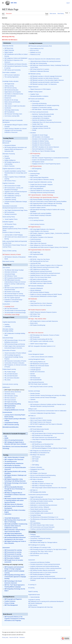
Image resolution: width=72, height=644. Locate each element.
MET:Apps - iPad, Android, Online (37, 319)
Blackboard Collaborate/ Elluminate (40, 71)
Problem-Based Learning (9, 369)
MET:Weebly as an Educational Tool (40, 453)
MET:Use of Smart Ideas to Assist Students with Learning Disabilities (48, 201)
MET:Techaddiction (9, 112)
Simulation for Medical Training (40, 141)
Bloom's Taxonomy (9, 166)
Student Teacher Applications (38, 186)
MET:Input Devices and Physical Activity (41, 281)
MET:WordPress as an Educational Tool (43, 444)
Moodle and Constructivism (37, 372)
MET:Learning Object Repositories (39, 177)
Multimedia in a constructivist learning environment (44, 505)
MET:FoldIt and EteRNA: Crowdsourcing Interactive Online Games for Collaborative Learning (16, 526)
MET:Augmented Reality (37, 254)
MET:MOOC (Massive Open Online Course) (42, 525)
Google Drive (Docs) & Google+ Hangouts (41, 185)
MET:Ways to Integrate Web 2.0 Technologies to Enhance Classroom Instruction (15, 495)
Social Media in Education (35, 427)
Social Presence (35, 555)
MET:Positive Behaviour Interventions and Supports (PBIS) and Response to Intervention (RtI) (16, 149)
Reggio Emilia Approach (37, 497)
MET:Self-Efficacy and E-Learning (39, 553)
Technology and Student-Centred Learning (41, 501)
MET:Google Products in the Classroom (41, 422)
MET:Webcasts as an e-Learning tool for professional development (46, 601)
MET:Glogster (34, 471)
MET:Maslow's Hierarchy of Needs (12, 254)
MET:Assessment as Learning (13, 552)
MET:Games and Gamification (36, 99)
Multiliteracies (6, 387)
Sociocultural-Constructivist (10, 206)
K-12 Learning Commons (37, 220)
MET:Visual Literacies (10, 400)
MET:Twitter (35, 461)
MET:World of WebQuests (35, 603)
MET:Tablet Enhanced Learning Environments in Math (44, 267)
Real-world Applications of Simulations (42, 149)
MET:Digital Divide (9, 84)
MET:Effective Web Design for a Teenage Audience (44, 542)
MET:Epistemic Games (38, 162)
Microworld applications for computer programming (46, 105)
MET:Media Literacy (10, 394)
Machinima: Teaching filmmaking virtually (43, 114)
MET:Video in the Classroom (36, 333)
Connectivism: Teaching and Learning (40, 538)
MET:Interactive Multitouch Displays (40, 292)
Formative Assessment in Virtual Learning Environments (45, 564)
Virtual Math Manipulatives (12, 518)
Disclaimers (22, 637)
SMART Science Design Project (39, 344)
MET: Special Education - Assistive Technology (41, 195)
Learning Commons (34, 218)
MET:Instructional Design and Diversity (15, 344)
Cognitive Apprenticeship (9, 322)
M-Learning (31, 588)
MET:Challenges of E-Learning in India (40, 547)
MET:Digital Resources (34, 227)
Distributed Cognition (8, 227)
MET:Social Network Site (37, 431)
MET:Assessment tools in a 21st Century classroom (44, 572)
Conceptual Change (36, 515)
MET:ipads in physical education (39, 279)
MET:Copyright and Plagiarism (13, 599)
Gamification (8, 108)
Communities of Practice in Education (14, 363)
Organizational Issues (34, 595)
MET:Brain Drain (9, 48)
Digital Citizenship (9, 50)
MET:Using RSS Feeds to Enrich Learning (41, 387)
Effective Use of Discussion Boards (40, 366)
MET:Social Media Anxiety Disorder (40, 429)
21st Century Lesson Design (12, 315)
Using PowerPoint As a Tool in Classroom (41, 303)
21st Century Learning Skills (12, 116)
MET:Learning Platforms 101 (38, 362)
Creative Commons (10, 601)
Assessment (6, 548)
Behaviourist (6, 143)
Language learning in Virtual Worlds (42, 116)
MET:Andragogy (7, 141)
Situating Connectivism (11, 214)
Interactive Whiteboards (37, 288)
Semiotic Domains (35, 393)
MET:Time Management (11, 605)
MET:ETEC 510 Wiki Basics (10, 40)
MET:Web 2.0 (32, 416)
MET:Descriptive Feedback (12, 558)
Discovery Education (36, 241)
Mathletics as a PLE (36, 52)
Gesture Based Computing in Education (41, 215)
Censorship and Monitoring (39, 103)
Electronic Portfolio (33, 402)
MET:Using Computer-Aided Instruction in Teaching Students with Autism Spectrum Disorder (16, 500)
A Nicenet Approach (35, 368)
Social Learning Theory (9, 217)
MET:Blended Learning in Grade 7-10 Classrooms (43, 84)
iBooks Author (34, 323)
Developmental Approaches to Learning (13, 208)
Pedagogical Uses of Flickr (37, 469)
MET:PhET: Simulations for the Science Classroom (46, 147)
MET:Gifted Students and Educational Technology (43, 206)
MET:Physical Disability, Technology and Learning (43, 200)
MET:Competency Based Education (14, 278)
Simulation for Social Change (40, 135)
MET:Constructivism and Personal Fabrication (42, 527)
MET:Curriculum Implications (12, 75)
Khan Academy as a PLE (37, 48)
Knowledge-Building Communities (39, 511)
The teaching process (11, 461)
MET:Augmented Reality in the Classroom (39, 250)
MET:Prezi (33, 301)
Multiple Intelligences (10, 160)
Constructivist (6, 304)
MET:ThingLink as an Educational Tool (40, 451)
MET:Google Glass (35, 252)
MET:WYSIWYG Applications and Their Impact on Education (46, 424)
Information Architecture (11, 272)
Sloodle (34, 130)
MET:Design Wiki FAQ (8, 37)
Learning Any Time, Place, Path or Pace (41, 551)
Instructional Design (10, 274)
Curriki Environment (35, 239)
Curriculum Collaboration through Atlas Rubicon (43, 413)
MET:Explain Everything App (38, 325)
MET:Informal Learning (10, 88)
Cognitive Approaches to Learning (12, 169)
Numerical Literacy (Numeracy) (13, 392)
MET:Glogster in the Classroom (39, 473)
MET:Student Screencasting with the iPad (41, 339)
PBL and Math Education (11, 374)
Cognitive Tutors (35, 94)
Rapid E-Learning (33, 592)
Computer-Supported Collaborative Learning (40, 182)
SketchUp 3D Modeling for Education (42, 120)
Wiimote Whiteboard (36, 290)
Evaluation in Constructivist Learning (42, 107)
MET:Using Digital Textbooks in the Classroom (42, 229)
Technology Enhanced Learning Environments (42, 192)
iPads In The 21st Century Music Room (41, 277)
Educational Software (10, 145)
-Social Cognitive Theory (11, 219)
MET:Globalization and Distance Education (16, 64)
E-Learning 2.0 (32, 585)
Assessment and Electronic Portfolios (40, 562)
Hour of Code (36, 156)
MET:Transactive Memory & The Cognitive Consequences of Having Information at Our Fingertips (14, 619)
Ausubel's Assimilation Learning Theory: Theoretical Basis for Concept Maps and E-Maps (16, 173)
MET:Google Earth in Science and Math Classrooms (44, 321)
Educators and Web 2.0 (36, 418)
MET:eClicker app (35, 316)
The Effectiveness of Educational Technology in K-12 (44, 517)
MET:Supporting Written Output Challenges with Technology (46, 203)
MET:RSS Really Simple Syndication (38, 384)
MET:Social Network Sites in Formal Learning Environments (48, 433)
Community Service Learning (10, 384)
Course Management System (36, 354)
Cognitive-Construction (9, 183)
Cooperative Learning (10, 200)
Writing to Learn (33, 409)
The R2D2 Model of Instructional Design (15, 311)
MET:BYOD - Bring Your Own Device (40, 259)
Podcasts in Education (36, 467)
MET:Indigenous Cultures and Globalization (16, 58)
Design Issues (34, 175)
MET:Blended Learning (34, 74)
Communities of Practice (9, 350)
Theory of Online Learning (9, 251)
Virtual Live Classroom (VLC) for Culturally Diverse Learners (44, 59)
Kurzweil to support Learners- (38, 207)
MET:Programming (35, 154)
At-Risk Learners (33, 605)
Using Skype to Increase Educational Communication (46, 439)
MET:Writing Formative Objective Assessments (43, 570)
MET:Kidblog (36, 465)
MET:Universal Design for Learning (14, 294)
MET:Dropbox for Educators (12, 466)
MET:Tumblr (35, 459)
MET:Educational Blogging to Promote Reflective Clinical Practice (49, 448)
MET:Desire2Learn (35, 378)
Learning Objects (33, 171)
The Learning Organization (12, 77)
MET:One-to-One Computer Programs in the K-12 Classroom (46, 265)
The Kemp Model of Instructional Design (15, 313)
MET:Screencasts (35, 337)
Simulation (33, 133)
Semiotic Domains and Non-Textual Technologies (43, 397)
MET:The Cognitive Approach (12, 298)
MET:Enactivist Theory (10, 224)
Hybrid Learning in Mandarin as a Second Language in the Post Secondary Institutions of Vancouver (15, 130)
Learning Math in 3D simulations (41, 118)
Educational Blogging (36, 442)
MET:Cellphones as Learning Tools (39, 269)
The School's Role (10, 408)
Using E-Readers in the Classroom (39, 231)
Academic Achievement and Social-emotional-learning (45, 566)
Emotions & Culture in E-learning (11, 232)
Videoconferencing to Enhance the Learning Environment (45, 61)
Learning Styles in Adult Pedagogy (14, 235)
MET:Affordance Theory (11, 276)
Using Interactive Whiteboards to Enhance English (44, 296)
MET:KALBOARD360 (36, 380)
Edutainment (8, 98)
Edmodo (32, 374)
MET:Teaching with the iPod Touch (39, 261)
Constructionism (7, 412)
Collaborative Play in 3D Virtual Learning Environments (47, 122)
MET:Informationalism (10, 96)
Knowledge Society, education (11, 81)
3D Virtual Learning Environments (39, 112)
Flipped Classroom (33, 87)
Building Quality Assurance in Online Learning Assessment (46, 568)
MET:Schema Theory (10, 181)
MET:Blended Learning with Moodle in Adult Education (45, 82)
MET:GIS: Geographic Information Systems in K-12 (42, 346)
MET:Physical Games (36, 166)
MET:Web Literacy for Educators (14, 504)
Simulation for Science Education (41, 143)
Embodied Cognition (8, 222)
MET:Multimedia (33, 299)
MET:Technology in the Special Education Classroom (44, 197)
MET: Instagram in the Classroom (14, 459)
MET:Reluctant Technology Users (13, 114)
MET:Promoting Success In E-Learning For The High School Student (48, 549)
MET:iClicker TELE (35, 314)
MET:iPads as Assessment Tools (14, 556)
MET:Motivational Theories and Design (15, 296)
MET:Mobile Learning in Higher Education (41, 283)
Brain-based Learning (8, 261)
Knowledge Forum (9, 306)
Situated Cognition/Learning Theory (12, 229)
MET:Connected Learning (12, 425)
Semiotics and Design (34, 391)
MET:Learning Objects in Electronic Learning (42, 180)
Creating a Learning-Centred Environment (41, 529)
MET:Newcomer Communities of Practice (15, 361)
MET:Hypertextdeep (10, 406)
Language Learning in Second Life (41, 128)
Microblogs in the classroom (38, 455)
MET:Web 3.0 (34, 490)
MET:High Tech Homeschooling (39, 63)
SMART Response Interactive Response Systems (43, 312)
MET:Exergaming (37, 169)
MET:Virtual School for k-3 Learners (40, 69)
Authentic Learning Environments (39, 503)
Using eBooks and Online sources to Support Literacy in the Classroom (49, 247)
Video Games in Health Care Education (15, 106)
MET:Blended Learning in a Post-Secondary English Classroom (47, 80)
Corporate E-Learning (34, 600)
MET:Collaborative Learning (12, 194)
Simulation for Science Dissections (41, 145)
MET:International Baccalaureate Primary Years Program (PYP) (47, 499)
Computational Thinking (11, 423)
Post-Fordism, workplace (9, 72)
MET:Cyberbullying (35, 523)
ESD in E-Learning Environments (14, 440)
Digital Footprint (9, 52)
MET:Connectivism (9, 212)
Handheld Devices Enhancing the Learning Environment (45, 273)
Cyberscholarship (35, 597)
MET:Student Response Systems (37, 310)
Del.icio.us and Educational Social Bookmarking (43, 475)
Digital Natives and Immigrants (13, 92)
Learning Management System (37, 359)
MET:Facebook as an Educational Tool (42, 435)
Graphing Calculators (36, 235)
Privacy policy (5, 637)
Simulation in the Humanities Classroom (43, 139)
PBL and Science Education (12, 378)
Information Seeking (8, 329)
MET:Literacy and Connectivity (12, 70)
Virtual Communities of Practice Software (15, 353)
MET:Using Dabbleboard (37, 189)
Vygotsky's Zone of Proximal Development (16, 192)
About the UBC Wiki (14, 637)
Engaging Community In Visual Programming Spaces (46, 164)
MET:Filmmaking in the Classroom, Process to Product (45, 335)
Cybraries (33, 399)
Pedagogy (33, 534)
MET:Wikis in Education (36, 479)
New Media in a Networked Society (14, 94)
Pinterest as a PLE (35, 54)
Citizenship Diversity (8, 46)
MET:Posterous (36, 457)
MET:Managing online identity (38, 492)
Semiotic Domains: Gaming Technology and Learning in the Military (48, 395)
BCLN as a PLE (34, 50)
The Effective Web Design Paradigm (14, 270)
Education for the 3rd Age (11, 100)
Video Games (8, 104)
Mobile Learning (33, 257)
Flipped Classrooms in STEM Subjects (40, 89)
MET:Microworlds (35, 101)
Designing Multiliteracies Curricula (14, 410)
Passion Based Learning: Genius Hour (40, 509)
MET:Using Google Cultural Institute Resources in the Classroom (49, 488)
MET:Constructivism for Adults (12, 186)
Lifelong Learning (9, 86)
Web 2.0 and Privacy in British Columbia (41, 420)
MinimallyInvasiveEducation (11, 427)
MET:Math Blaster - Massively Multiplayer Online (45, 109)
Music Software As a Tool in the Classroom (42, 245)
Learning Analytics (35, 536)
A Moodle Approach (35, 370)
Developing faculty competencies (14, 463)
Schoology (33, 376)
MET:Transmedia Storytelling (13, 404)
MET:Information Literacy (11, 396)
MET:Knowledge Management (12, 355)
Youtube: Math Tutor (38, 124)
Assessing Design (35, 174)
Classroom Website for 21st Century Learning (42, 191)
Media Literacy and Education (12, 102)
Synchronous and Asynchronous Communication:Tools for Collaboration (47, 411)
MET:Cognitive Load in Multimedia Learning (42, 341)
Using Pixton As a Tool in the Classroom (41, 305)
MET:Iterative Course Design (12, 292)
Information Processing (9, 154)
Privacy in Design (9, 603)
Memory (7, 156)
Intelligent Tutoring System (35, 92)
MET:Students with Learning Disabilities (41, 213)
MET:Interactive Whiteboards (36, 286)
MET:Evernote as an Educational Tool (40, 477)
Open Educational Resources (36, 382)
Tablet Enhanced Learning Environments (41, 271)
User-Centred (6, 268)
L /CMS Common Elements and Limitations (42, 357)
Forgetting (7, 158)
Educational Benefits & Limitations (39, 96)
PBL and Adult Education (11, 376)
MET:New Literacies (10, 398)
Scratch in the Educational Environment (43, 160)
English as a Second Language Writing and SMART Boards (46, 294)
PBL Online (7, 380)
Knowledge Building (8, 331)
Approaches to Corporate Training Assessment (43, 576)
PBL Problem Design (10, 372)
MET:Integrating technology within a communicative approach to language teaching (15, 577)
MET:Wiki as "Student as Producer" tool (43, 484)
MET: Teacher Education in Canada (14, 457)
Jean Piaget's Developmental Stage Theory (16, 210)
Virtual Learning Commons (37, 224)
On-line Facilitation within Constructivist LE (42, 513)
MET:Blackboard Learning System (39, 364)
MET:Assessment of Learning (13, 554)
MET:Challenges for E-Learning (37, 545)
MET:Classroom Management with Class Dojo (41, 607)
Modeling (7, 324)
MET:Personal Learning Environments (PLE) (40, 46)
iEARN (6, 438)
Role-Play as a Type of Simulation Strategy (44, 151)
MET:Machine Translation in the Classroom (42, 237)
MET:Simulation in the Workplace (41, 137)
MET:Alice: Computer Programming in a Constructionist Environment (50, 158)
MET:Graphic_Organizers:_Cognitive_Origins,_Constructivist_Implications (50, 233)
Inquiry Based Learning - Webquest (40, 507)
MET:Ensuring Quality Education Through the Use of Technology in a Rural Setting (15, 489)
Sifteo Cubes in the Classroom (38, 243)
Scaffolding (7, 327)
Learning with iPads (35, 263)
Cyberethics (8, 514)
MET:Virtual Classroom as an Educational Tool (44, 437)
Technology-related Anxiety (12, 110)
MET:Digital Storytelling (11, 402)
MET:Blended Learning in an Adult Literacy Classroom (45, 78)
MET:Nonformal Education (11, 90)
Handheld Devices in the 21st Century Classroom (43, 275)
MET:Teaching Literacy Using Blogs (42, 446)
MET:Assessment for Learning (13, 550)
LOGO (30, 351)
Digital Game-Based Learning (40, 126)
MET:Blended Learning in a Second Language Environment (46, 76)
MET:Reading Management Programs (40, 574)
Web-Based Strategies (36, 540)
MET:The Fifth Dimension (11, 309)
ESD (6, 436)
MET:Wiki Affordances (38, 482)
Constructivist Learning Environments (38, 495)
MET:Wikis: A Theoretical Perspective (42, 486)
